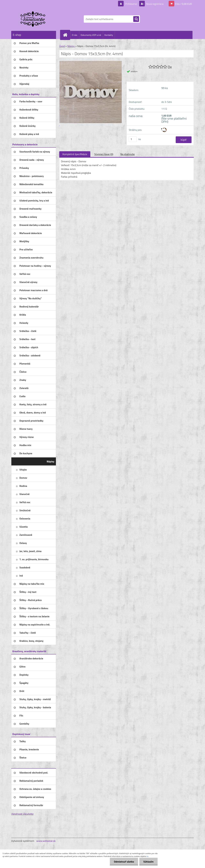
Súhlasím (148, 862)
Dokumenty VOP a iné (91, 35)
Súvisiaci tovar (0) (104, 154)
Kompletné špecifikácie (75, 154)
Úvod (62, 46)
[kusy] (133, 139)
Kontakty (109, 35)
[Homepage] (66, 35)
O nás (75, 35)
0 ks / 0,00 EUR (184, 4)
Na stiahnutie (127, 154)
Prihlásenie (131, 4)
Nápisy (71, 46)
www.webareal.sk (46, 841)
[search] (136, 19)
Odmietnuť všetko (124, 862)
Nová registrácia (155, 4)
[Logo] (33, 19)
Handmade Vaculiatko (22, 814)
